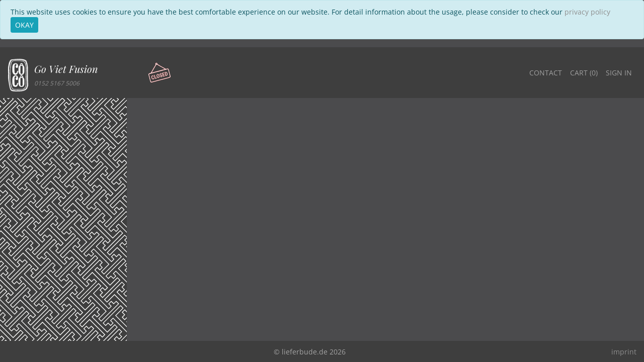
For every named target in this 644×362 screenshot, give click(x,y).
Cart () (584, 73)
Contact (546, 73)
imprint (624, 352)
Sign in (619, 73)
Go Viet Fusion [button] (66, 69)
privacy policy (587, 12)
